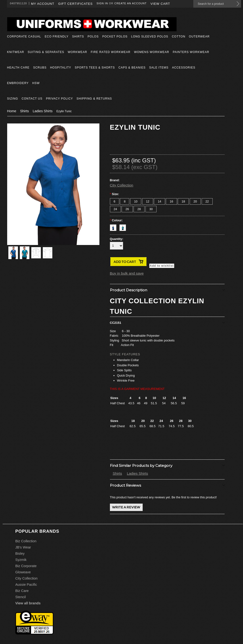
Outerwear (199, 37)
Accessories (184, 68)
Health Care (18, 68)
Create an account (130, 3)
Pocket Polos (115, 37)
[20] (195, 201)
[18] (183, 201)
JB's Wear (23, 547)
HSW (36, 83)
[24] (115, 209)
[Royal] (115, 226)
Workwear (77, 52)
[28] (139, 209)
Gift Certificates (75, 4)
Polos (93, 37)
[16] (171, 201)
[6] (115, 201)
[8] (125, 201)
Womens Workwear (152, 52)
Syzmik (21, 560)
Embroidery (18, 83)
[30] (151, 209)
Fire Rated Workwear (111, 52)
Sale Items (159, 68)
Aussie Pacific (26, 585)
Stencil (21, 597)
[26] (127, 209)
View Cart (160, 4)
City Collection (122, 185)
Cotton (178, 37)
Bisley (20, 554)
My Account (43, 4)
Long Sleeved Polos (150, 37)
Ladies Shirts (43, 111)
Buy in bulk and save (127, 273)
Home (12, 111)
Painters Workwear (191, 52)
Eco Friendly (57, 37)
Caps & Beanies (132, 68)
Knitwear (16, 52)
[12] (148, 201)
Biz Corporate (26, 566)
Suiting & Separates (46, 52)
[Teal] (124, 226)
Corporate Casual (24, 37)
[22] (207, 201)
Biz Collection (26, 541)
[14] (159, 201)
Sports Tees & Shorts (95, 68)
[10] (136, 201)
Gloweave (23, 572)
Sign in (102, 3)
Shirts (78, 37)
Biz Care (22, 591)
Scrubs (40, 68)
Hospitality (61, 68)
